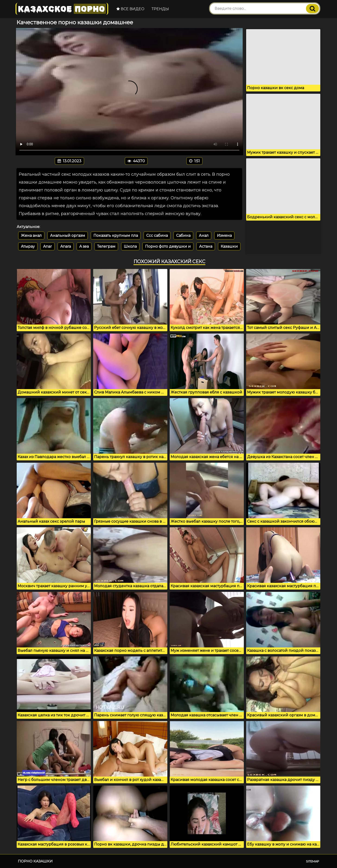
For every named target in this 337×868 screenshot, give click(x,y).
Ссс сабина (157, 236)
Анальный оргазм (68, 236)
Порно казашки (35, 861)
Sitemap (313, 861)
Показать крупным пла (116, 236)
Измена (224, 236)
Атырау (28, 246)
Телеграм (106, 246)
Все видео (130, 9)
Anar (48, 246)
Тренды (160, 9)
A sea (84, 246)
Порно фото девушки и (168, 246)
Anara (66, 246)
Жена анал (31, 236)
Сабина (183, 236)
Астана (206, 246)
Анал (204, 236)
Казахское (62, 9)
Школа (130, 246)
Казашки (229, 246)
